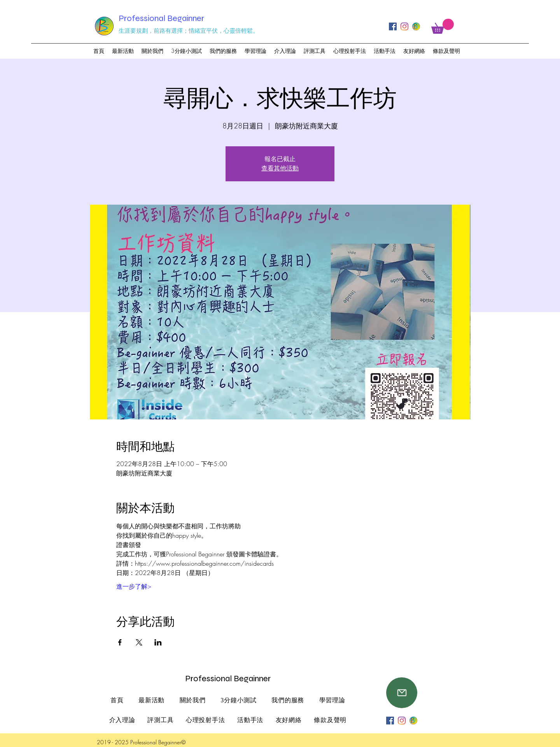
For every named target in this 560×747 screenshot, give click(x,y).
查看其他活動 (280, 168)
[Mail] (402, 693)
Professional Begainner (161, 18)
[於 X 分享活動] (139, 642)
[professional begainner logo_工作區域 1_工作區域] (416, 26)
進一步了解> (134, 586)
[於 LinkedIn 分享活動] (158, 642)
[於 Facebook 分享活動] (120, 642)
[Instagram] (404, 26)
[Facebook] (393, 26)
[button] (443, 26)
